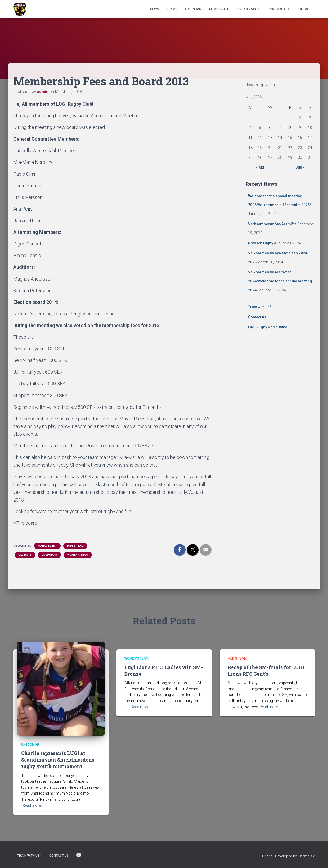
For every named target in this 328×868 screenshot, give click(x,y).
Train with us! (259, 307)
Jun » (300, 167)
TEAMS (172, 9)
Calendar (193, 9)
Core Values (278, 9)
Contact (304, 9)
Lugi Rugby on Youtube (268, 327)
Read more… (33, 805)
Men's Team (75, 546)
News (154, 9)
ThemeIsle (306, 856)
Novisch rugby (261, 243)
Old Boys (25, 555)
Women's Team (78, 555)
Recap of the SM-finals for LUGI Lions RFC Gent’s (266, 670)
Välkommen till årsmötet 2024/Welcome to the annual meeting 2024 (280, 281)
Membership (219, 9)
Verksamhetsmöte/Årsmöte (272, 224)
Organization (248, 9)
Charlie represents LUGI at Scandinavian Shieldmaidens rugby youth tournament (58, 760)
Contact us (257, 317)
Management (47, 546)
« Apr (260, 167)
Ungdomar (49, 555)
